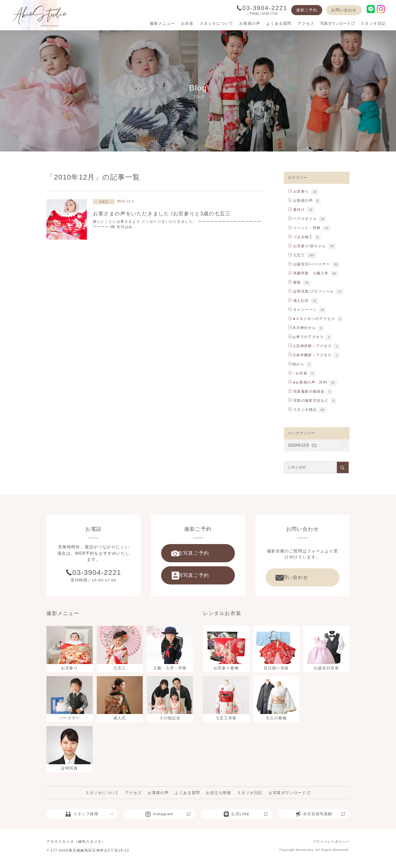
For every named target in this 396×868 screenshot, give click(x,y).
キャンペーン (302, 310)
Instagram (168, 819)
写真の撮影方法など (308, 400)
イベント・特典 (304, 228)
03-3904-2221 (262, 8)
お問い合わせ (344, 10)
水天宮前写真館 (320, 819)
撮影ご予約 (307, 10)
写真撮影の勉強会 (306, 391)
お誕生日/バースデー (309, 264)
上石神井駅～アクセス (312, 346)
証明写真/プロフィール (311, 291)
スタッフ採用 (89, 819)
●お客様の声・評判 (307, 382)
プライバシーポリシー (330, 847)
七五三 (296, 255)
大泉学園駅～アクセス (312, 355)
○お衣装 (298, 373)
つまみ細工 (300, 237)
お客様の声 (300, 200)
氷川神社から (304, 328)
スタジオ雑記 (302, 410)
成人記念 (298, 300)
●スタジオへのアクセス (312, 319)
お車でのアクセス (308, 337)
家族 (294, 282)
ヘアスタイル (302, 219)
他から (298, 364)
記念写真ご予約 (197, 554)
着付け (296, 210)
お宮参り (298, 191)
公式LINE (246, 819)
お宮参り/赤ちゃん (307, 246)
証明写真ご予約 (197, 578)
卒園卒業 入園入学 (308, 273)
